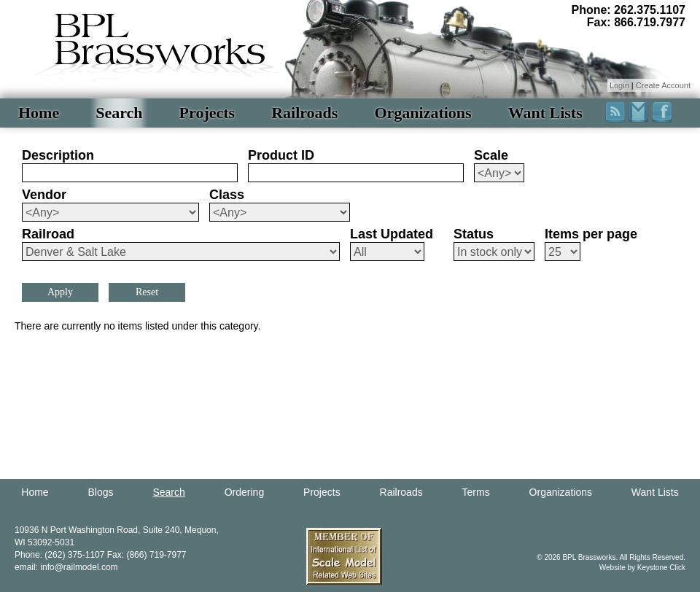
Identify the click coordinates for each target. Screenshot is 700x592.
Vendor (44, 195)
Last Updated (392, 234)
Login (619, 85)
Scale (491, 155)
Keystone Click (661, 568)
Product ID (281, 155)
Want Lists (545, 113)
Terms (476, 492)
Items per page (591, 234)
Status (474, 234)
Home (39, 113)
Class (227, 195)
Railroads (304, 113)
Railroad (48, 234)
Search (119, 113)
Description (58, 155)
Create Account (663, 85)
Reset (147, 292)
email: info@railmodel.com (66, 567)
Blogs (101, 492)
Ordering (244, 492)
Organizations (423, 113)
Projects (207, 113)
